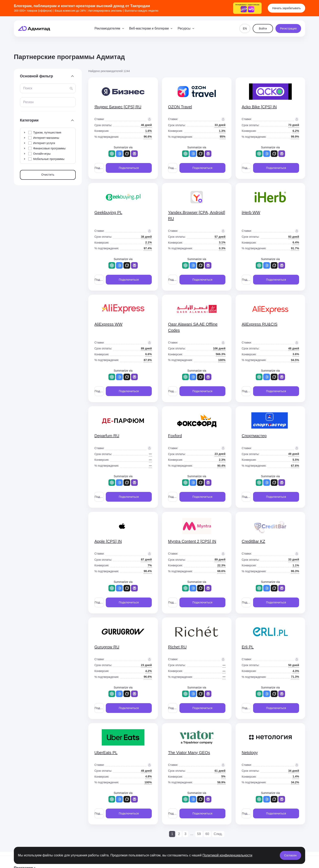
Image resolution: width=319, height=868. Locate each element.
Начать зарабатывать (286, 8)
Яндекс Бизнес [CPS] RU (118, 107)
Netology (250, 753)
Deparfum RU (107, 436)
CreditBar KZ (253, 541)
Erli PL (248, 647)
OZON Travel (180, 107)
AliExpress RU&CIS (260, 324)
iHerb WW (251, 212)
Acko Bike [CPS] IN (259, 107)
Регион (28, 102)
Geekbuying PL (108, 212)
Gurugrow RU (107, 647)
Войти (263, 28)
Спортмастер (254, 436)
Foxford (175, 436)
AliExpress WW (108, 324)
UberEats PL (106, 753)
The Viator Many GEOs (189, 753)
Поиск (28, 88)
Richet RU (177, 647)
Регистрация (288, 28)
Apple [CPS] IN (108, 541)
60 (207, 834)
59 (199, 834)
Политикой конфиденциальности (227, 855)
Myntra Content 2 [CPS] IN (192, 541)
